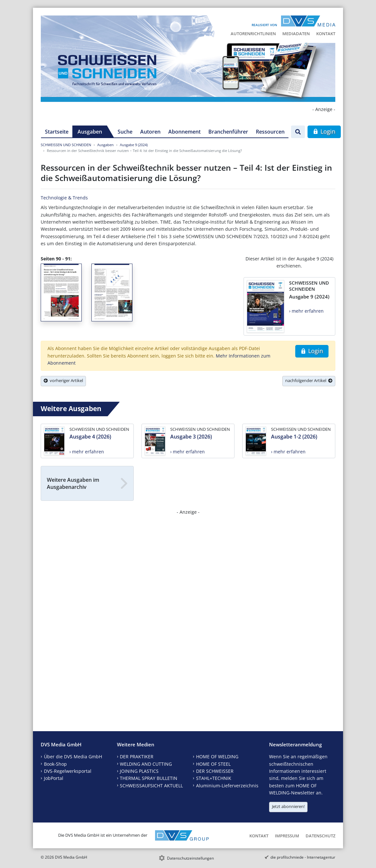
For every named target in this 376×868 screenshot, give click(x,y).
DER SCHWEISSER (215, 771)
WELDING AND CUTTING (146, 764)
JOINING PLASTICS (139, 771)
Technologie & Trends (64, 198)
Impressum (287, 836)
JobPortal (54, 778)
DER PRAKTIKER (137, 757)
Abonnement (184, 132)
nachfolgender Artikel (309, 380)
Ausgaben (90, 132)
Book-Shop (55, 764)
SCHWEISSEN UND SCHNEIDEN (66, 145)
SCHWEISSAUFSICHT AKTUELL (151, 786)
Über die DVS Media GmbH (73, 757)
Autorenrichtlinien (253, 34)
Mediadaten (296, 34)
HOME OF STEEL (213, 764)
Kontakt (326, 34)
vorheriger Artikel (63, 380)
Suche (125, 132)
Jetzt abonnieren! (288, 806)
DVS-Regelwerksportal (68, 771)
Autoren (150, 132)
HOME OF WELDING (217, 757)
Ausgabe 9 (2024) (134, 145)
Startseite (57, 132)
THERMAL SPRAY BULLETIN (149, 778)
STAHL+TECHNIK (214, 778)
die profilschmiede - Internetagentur (303, 857)
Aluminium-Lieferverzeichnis (227, 786)
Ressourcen (270, 132)
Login (324, 131)
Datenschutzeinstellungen (190, 858)
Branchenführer (228, 132)
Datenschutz (320, 836)
